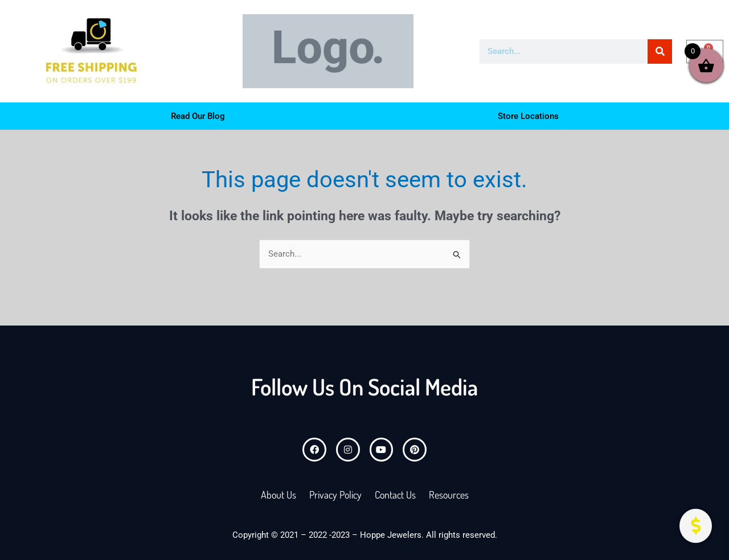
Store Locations (528, 116)
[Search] (660, 52)
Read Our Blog (198, 116)
